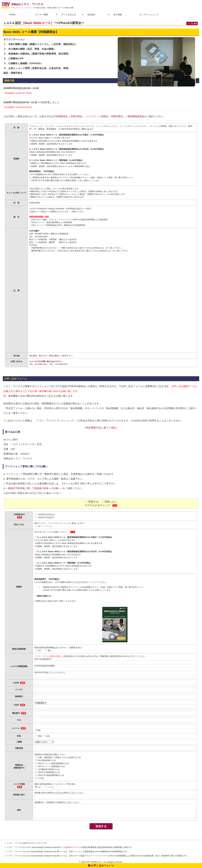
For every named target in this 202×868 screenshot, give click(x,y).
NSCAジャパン (74, 847)
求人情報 (118, 15)
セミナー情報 (42, 15)
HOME (12, 15)
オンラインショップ (149, 15)
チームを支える (69, 15)
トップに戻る (192, 23)
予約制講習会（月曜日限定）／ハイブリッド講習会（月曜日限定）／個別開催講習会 (99, 116)
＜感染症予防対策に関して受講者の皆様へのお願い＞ (34, 488)
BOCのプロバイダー (34, 843)
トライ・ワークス (27, 4)
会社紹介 (91, 15)
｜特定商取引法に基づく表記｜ (101, 428)
